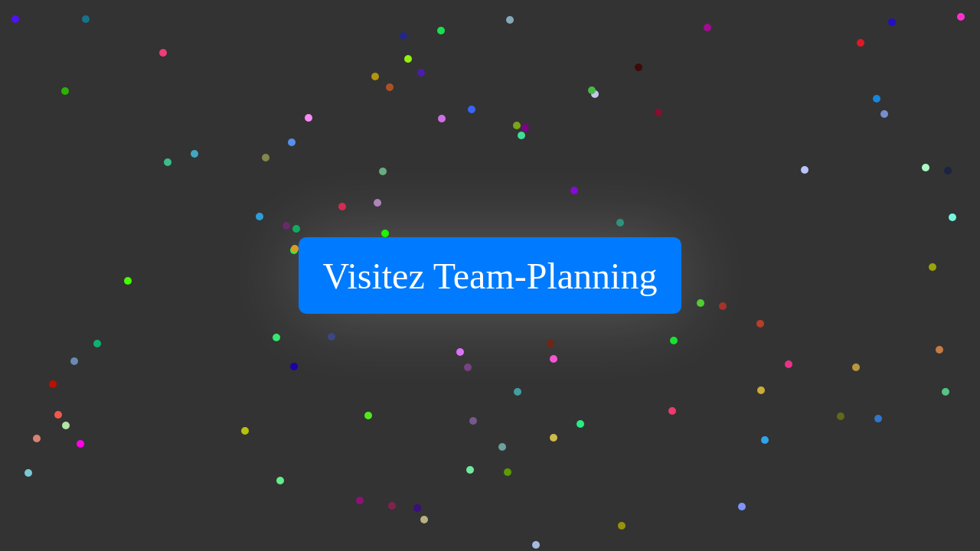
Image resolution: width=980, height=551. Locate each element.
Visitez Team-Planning (490, 276)
